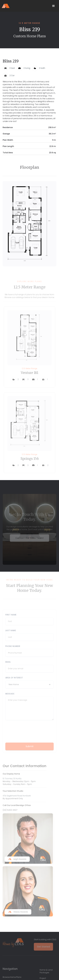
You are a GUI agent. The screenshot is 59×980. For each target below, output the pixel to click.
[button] (53, 6)
